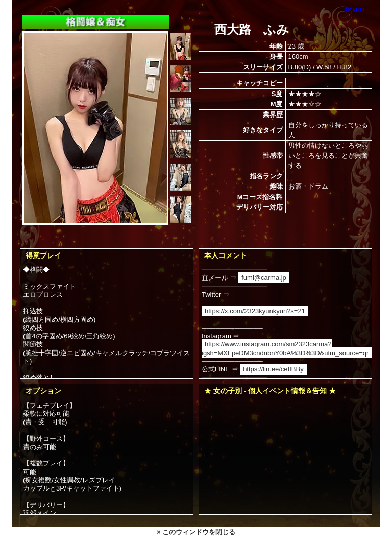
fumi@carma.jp (264, 278)
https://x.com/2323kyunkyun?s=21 (255, 311)
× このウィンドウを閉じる (196, 532)
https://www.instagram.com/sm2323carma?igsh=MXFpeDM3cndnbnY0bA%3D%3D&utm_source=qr (285, 348)
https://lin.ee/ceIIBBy (273, 369)
